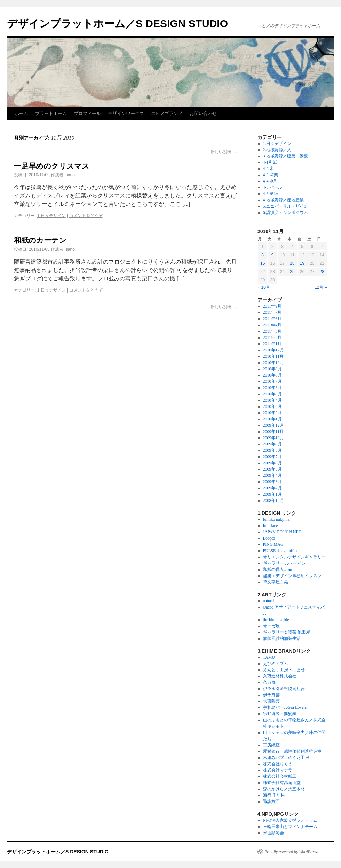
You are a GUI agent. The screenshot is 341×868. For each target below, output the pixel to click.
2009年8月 (272, 450)
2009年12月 (273, 425)
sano (70, 175)
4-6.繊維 (271, 194)
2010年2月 (272, 413)
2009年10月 (273, 438)
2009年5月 (272, 469)
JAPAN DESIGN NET (282, 532)
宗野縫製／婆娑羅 (280, 714)
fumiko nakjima (276, 519)
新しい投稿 (224, 152)
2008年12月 (273, 501)
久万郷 (269, 682)
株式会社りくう (278, 764)
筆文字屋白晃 (276, 582)
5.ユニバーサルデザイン (286, 206)
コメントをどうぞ (86, 216)
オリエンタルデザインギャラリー (294, 557)
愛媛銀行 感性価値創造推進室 (292, 751)
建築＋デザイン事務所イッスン (292, 576)
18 (292, 263)
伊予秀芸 (271, 695)
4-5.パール (273, 187)
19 (302, 263)
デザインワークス (126, 113)
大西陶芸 (271, 701)
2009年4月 (272, 475)
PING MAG (273, 544)
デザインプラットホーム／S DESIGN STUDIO (117, 24)
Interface (271, 526)
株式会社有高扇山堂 (282, 783)
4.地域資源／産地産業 (283, 200)
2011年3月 (272, 331)
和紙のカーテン (40, 240)
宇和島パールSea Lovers (285, 707)
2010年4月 (272, 400)
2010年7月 (272, 381)
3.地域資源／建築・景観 (286, 156)
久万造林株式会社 (280, 676)
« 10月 (264, 287)
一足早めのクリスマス (52, 166)
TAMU (269, 657)
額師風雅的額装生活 (282, 638)
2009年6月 (272, 463)
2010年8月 (272, 375)
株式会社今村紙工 (280, 776)
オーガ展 (271, 626)
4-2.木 (268, 169)
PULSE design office (281, 551)
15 (263, 263)
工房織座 (271, 745)
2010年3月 (272, 406)
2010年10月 (273, 363)
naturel (269, 601)
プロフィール (87, 113)
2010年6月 (272, 388)
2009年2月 (272, 488)
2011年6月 (272, 319)
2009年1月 (272, 494)
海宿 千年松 (274, 795)
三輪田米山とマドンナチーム (290, 827)
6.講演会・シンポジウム (286, 212)
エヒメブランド (167, 113)
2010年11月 (273, 356)
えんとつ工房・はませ (284, 670)
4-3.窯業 (271, 175)
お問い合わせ (203, 113)
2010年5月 (272, 394)
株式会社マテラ (278, 770)
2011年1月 (272, 344)
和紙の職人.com (278, 569)
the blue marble (276, 620)
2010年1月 (272, 419)
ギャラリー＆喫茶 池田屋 (287, 632)
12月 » (321, 287)
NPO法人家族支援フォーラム (290, 820)
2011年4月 (272, 325)
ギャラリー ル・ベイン (284, 563)
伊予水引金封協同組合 (284, 689)
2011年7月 (272, 312)
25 (292, 272)
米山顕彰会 (273, 833)
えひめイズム (276, 664)
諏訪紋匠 (271, 801)
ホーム (21, 113)
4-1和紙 (270, 162)
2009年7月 (272, 457)
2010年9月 (272, 369)
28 (322, 272)
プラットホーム (51, 113)
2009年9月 (272, 444)
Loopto (269, 538)
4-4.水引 (271, 181)
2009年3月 (272, 482)
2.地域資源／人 (277, 150)
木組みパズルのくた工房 (286, 758)
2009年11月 (273, 432)
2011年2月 (272, 338)
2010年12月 (273, 350)
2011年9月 (272, 306)
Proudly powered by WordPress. (291, 852)
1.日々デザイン (51, 216)
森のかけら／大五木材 (284, 789)
